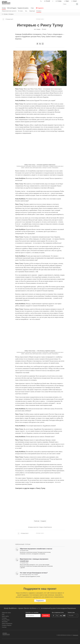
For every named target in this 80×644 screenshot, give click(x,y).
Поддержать (40, 8)
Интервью (39, 11)
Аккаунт (74, 1)
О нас (32, 8)
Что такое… (21, 11)
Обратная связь (6, 613)
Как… (27, 11)
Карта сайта (5, 616)
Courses (4, 627)
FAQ (3, 614)
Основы (4, 8)
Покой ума (37, 521)
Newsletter (5, 622)
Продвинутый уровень (23, 8)
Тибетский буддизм (12, 8)
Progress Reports (7, 625)
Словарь (58, 1)
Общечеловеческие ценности (9, 11)
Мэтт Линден (37, 29)
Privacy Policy (6, 620)
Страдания (43, 521)
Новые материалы (7, 624)
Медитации (32, 11)
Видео (66, 1)
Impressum (75, 635)
